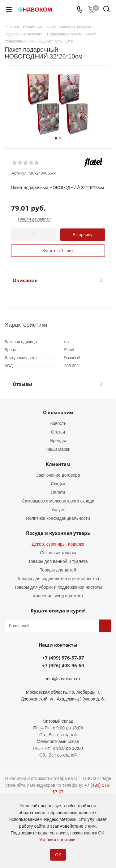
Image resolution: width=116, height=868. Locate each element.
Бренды (58, 441)
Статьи (58, 432)
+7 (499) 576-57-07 (63, 658)
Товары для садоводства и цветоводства (58, 579)
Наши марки (58, 449)
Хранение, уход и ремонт (58, 596)
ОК (58, 855)
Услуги (58, 510)
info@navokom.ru (63, 679)
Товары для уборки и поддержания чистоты (58, 587)
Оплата (58, 492)
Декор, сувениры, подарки (58, 544)
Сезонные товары (58, 553)
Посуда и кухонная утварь (58, 533)
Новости (58, 423)
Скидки (58, 484)
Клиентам (58, 464)
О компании (58, 412)
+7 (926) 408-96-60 (63, 665)
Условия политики (57, 840)
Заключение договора (58, 475)
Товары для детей (58, 570)
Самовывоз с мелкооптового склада (58, 501)
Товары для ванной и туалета (58, 561)
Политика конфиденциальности (58, 518)
